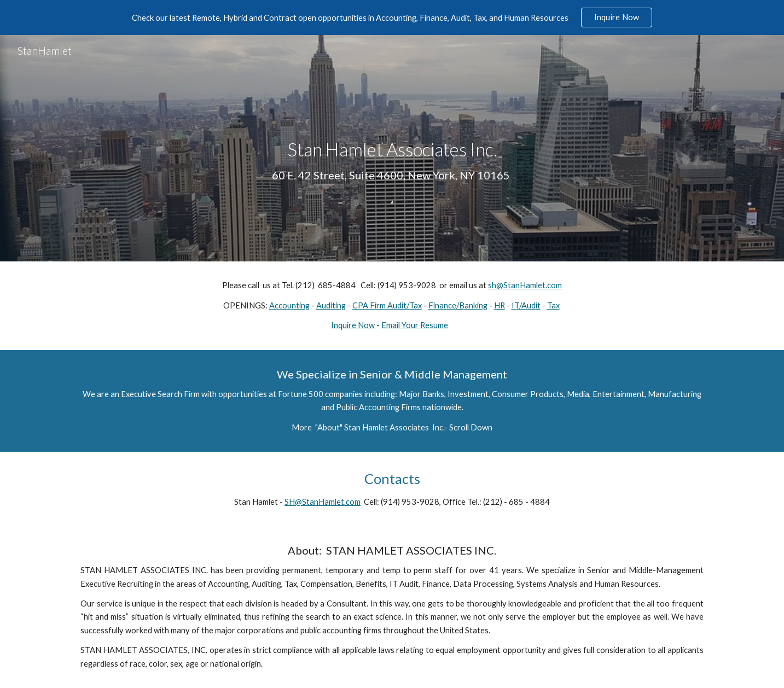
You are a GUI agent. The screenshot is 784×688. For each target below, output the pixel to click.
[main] (392, 148)
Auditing (331, 305)
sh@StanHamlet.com (525, 285)
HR (500, 305)
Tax (553, 305)
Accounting (289, 305)
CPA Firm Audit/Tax (387, 305)
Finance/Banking (458, 305)
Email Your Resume (415, 325)
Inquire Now (353, 325)
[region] (392, 18)
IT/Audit (526, 305)
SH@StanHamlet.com (323, 502)
